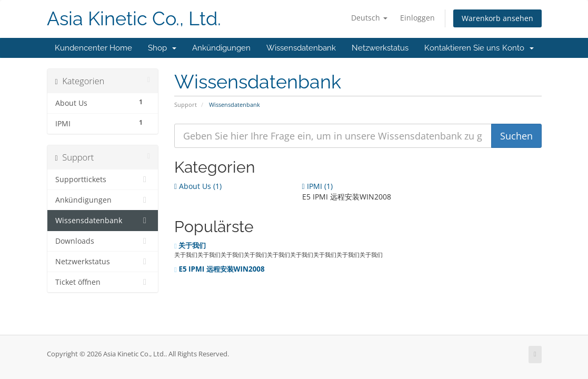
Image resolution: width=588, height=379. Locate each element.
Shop (162, 48)
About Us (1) (198, 186)
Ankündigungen (221, 48)
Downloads (103, 241)
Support (186, 104)
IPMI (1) (317, 186)
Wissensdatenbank (301, 48)
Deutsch (369, 18)
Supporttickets (103, 179)
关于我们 (190, 245)
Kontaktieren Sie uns (462, 48)
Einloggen (417, 18)
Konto (518, 48)
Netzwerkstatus (380, 48)
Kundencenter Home (93, 48)
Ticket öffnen (103, 282)
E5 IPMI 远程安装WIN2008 (220, 269)
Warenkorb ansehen (497, 18)
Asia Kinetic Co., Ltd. (134, 19)
